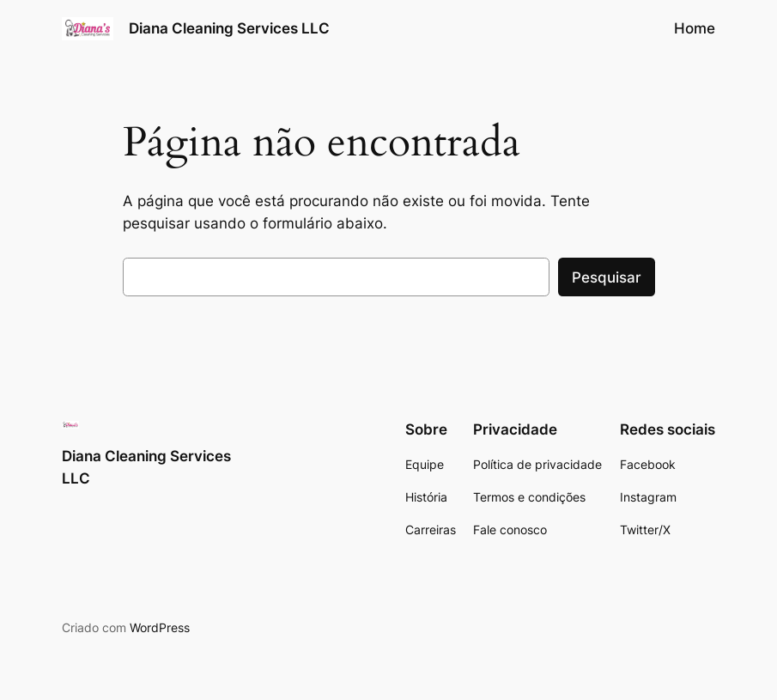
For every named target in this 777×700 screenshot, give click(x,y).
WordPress (160, 627)
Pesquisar (607, 277)
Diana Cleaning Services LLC (229, 28)
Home (695, 28)
